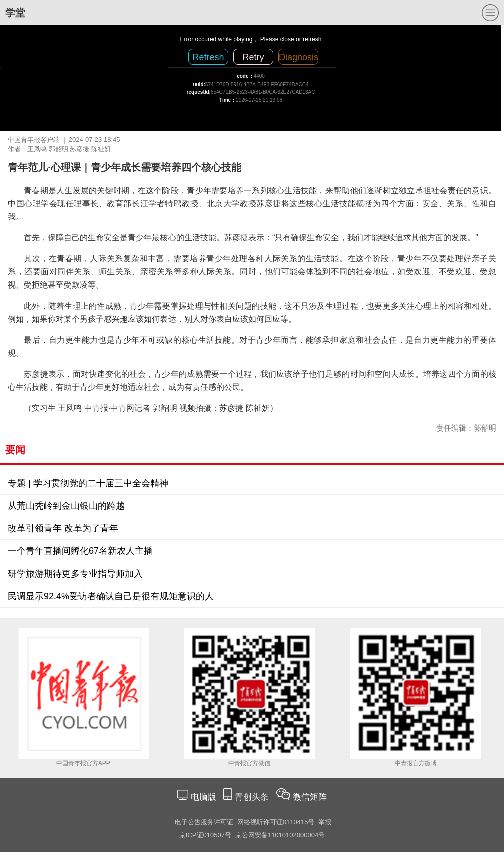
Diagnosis (299, 57)
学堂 (15, 13)
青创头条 (253, 797)
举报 (325, 822)
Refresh (208, 57)
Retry (253, 57)
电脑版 (203, 797)
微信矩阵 (310, 797)
